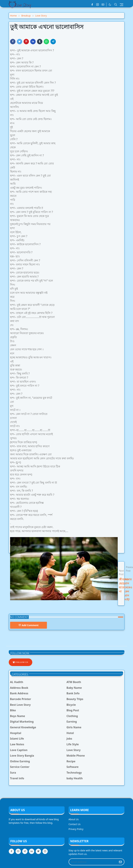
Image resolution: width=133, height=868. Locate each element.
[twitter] (38, 851)
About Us (74, 819)
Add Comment (29, 625)
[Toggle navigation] (122, 5)
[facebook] (92, 5)
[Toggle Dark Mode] (110, 5)
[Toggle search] (116, 5)
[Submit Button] (120, 862)
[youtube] (103, 5)
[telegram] (25, 851)
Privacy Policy (76, 829)
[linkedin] (32, 851)
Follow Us (21, 662)
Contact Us (75, 824)
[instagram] (98, 5)
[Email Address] (93, 862)
